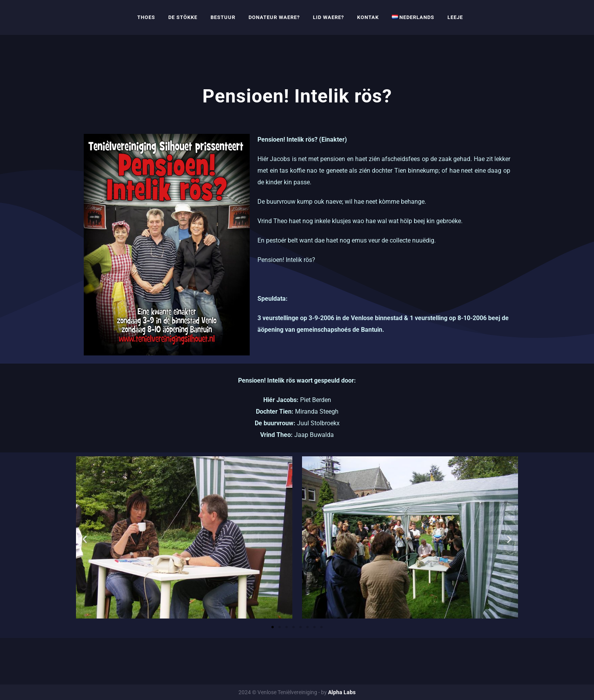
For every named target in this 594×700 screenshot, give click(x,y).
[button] (85, 539)
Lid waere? (328, 17)
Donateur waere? (274, 17)
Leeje (455, 17)
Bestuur (223, 17)
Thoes (146, 17)
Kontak (368, 17)
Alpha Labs (342, 692)
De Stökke (183, 17)
